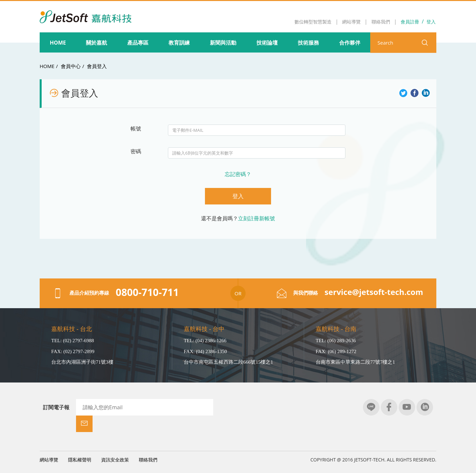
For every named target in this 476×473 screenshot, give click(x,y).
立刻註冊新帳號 (257, 218)
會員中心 (71, 66)
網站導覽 (49, 443)
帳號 (136, 128)
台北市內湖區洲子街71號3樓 (82, 362)
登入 (431, 22)
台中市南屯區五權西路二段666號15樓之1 (228, 362)
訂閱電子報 (56, 407)
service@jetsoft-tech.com (373, 292)
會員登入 (97, 66)
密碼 (136, 151)
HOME (47, 66)
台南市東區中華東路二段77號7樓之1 (355, 362)
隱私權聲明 (80, 443)
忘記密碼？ (238, 174)
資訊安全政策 (115, 443)
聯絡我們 (148, 443)
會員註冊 (410, 22)
